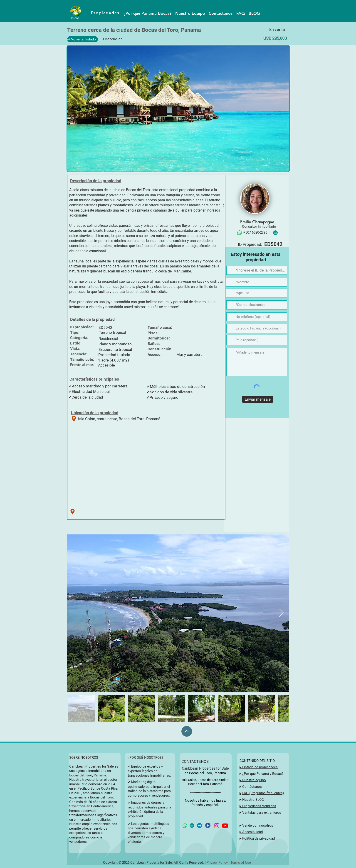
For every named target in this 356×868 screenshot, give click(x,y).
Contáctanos (252, 787)
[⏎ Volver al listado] (83, 39)
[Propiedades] (106, 13)
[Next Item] (281, 613)
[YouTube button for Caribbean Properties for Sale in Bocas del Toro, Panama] (225, 826)
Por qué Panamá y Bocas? (264, 774)
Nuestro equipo (254, 780)
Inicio (75, 18)
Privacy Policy (217, 863)
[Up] (187, 731)
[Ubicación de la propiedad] (74, 419)
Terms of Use (241, 863)
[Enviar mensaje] (258, 399)
